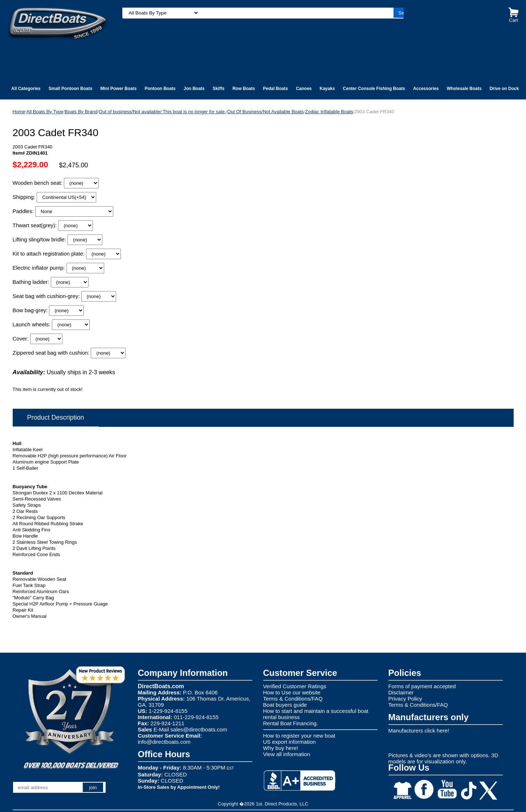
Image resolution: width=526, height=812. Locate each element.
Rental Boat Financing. (291, 723)
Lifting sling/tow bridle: (40, 239)
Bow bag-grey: (31, 310)
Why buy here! (281, 748)
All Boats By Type (45, 112)
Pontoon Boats (160, 89)
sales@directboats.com (199, 729)
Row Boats (244, 89)
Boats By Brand (81, 112)
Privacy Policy (405, 699)
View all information (287, 754)
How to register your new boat (299, 736)
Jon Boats (194, 89)
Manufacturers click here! (419, 731)
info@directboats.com (164, 742)
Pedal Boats (275, 89)
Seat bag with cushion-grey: (47, 296)
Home (19, 112)
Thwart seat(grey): (36, 225)
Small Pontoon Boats (71, 89)
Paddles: (24, 211)
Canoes (304, 89)
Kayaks (327, 89)
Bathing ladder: (32, 282)
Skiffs (219, 89)
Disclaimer (401, 692)
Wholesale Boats (464, 89)
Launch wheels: (32, 324)
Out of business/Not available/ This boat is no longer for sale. (162, 112)
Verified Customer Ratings (295, 686)
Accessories (426, 89)
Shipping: (25, 197)
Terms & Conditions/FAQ (293, 699)
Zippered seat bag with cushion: (52, 353)
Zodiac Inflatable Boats (329, 112)
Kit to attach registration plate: (50, 254)
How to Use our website (292, 692)
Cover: (21, 338)
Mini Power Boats (118, 89)
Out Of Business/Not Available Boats (266, 112)
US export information (289, 742)
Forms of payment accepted (422, 686)
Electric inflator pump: (40, 268)
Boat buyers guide (285, 705)
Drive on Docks (505, 89)
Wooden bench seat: (38, 183)
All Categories (26, 89)
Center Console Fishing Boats (374, 89)
